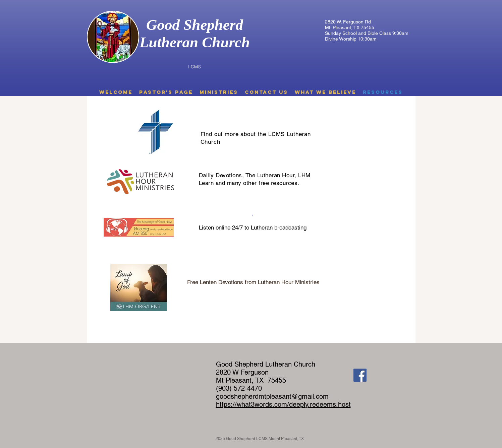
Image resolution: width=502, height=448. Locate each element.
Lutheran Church (195, 42)
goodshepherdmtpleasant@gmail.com (272, 396)
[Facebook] (360, 375)
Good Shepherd (195, 25)
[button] (166, 92)
